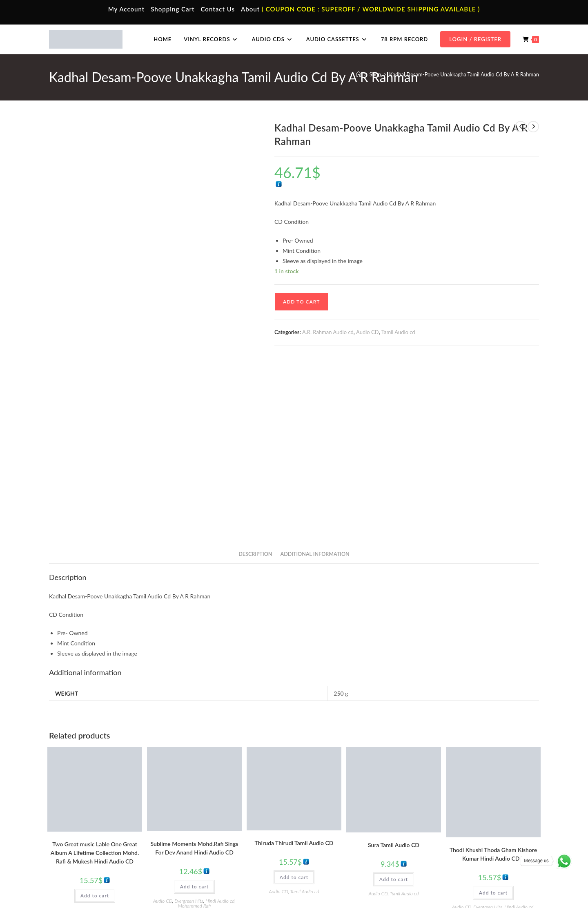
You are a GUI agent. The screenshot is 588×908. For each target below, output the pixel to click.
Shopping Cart (173, 9)
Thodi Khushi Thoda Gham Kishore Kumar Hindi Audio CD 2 (493, 682)
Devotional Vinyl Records (337, 858)
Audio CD (367, 332)
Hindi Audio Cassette (210, 822)
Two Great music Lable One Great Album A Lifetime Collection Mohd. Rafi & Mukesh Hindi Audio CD (95, 681)
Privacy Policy (433, 885)
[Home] (359, 74)
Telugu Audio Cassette (212, 834)
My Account (127, 9)
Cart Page (75, 846)
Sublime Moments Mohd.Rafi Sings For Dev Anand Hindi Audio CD (195, 676)
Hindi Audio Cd (448, 822)
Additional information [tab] (315, 382)
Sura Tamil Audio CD (394, 673)
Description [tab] (255, 382)
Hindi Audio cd (77, 743)
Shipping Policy (470, 885)
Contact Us (218, 9)
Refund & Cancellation (515, 885)
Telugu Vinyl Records (332, 846)
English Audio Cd (450, 858)
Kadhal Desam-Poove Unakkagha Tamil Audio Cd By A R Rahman (464, 74)
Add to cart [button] (95, 724)
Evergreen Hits (122, 738)
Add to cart (301, 302)
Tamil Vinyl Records (331, 810)
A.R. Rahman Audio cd (328, 332)
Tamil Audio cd (398, 332)
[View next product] (533, 127)
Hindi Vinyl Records (331, 822)
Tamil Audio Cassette (210, 810)
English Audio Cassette (212, 858)
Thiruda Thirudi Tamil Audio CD (294, 671)
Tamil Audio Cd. (449, 810)
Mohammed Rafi (110, 743)
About (250, 9)
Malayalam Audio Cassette (216, 846)
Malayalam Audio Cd (455, 846)
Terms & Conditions (392, 885)
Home (70, 810)
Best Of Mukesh (89, 738)
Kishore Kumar (493, 740)
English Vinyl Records (333, 834)
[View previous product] (521, 127)
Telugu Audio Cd (450, 834)
